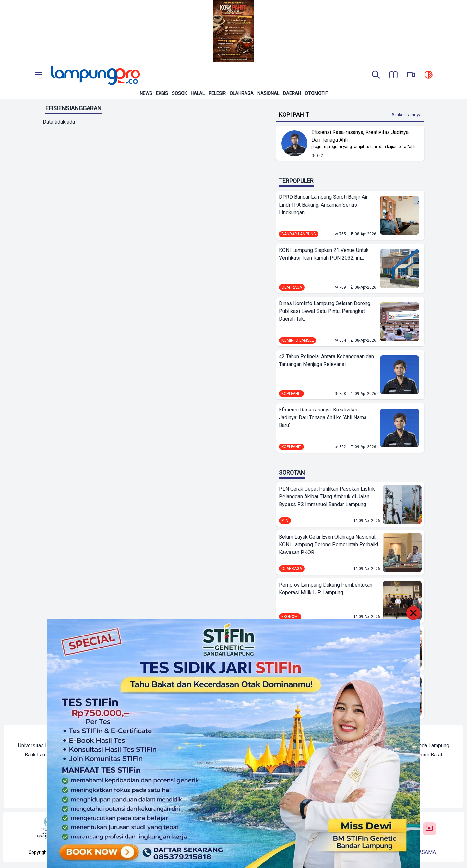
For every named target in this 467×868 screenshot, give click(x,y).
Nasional (268, 93)
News (146, 93)
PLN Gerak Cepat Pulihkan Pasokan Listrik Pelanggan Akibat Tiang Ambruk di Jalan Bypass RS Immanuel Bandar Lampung (327, 497)
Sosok (179, 93)
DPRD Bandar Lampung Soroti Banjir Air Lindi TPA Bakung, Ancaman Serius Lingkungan (323, 205)
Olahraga (242, 93)
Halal (198, 93)
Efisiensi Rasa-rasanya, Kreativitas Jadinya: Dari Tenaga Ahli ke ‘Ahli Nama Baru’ (323, 417)
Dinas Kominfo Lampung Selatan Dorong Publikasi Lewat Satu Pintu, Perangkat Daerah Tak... (325, 311)
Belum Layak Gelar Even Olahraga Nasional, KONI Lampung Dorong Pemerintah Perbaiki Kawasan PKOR (329, 545)
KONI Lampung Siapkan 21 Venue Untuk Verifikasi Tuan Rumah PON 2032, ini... (324, 254)
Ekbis (162, 93)
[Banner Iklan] (233, 31)
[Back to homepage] (95, 75)
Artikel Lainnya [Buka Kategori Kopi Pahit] (407, 115)
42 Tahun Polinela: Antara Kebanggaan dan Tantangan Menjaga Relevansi (326, 360)
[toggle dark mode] (428, 75)
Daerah (292, 93)
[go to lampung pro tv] (411, 75)
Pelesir (217, 93)
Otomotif (316, 93)
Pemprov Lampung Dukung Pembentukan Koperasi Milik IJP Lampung (326, 589)
